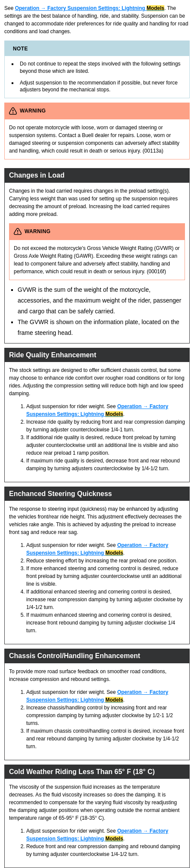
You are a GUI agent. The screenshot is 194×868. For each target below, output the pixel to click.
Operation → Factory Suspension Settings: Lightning (90, 8)
